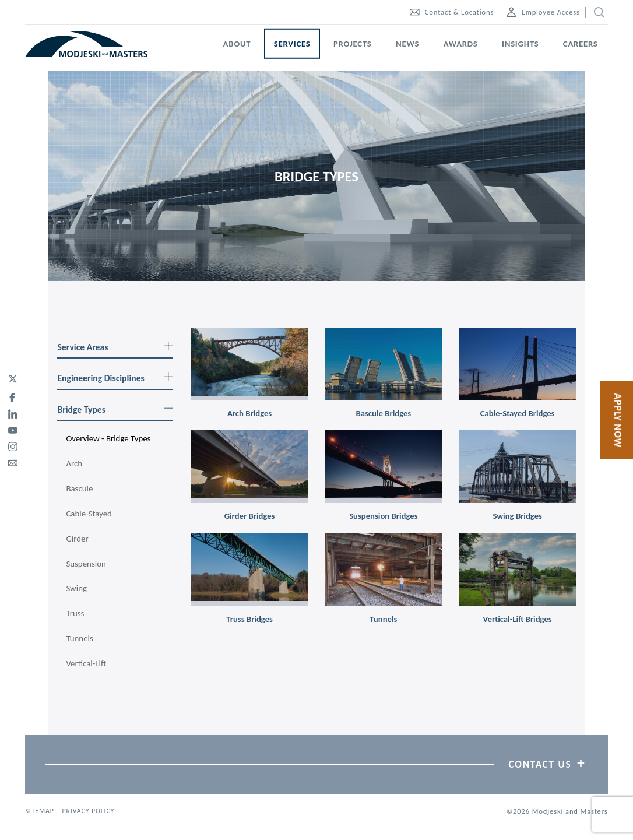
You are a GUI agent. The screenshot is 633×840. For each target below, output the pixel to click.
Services (292, 44)
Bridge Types (115, 410)
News (407, 44)
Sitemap (39, 811)
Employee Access (543, 12)
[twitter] (13, 379)
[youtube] (13, 428)
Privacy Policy (88, 811)
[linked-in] (13, 412)
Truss (75, 613)
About (237, 44)
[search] (597, 13)
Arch (74, 463)
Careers (581, 44)
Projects (353, 44)
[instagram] (13, 445)
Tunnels (79, 638)
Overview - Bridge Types (108, 438)
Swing (76, 588)
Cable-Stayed (89, 514)
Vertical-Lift (86, 663)
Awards (461, 44)
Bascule (79, 488)
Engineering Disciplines (115, 378)
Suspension (86, 564)
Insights (520, 44)
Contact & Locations (452, 12)
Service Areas (115, 347)
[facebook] (13, 396)
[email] (13, 461)
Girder (77, 539)
